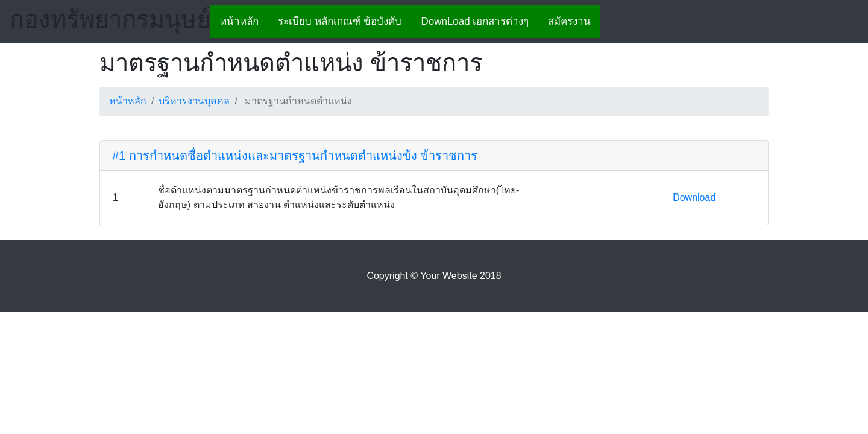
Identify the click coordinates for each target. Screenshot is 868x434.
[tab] (434, 156)
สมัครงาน (569, 21)
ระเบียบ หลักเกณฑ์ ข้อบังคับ (340, 21)
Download (694, 197)
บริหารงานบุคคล (194, 101)
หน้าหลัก (239, 21)
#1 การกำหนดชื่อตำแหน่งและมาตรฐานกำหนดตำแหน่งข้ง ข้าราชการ (295, 156)
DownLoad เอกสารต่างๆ (475, 21)
